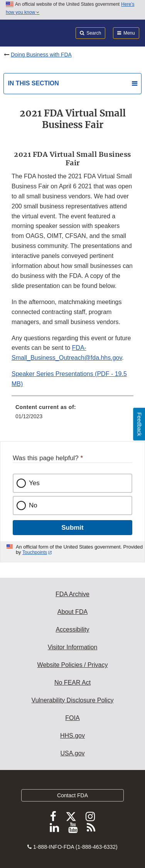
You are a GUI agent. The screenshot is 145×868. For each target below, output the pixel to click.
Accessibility (72, 629)
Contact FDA (72, 795)
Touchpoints (35, 552)
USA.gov (72, 753)
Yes (34, 483)
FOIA (72, 718)
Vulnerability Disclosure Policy (73, 700)
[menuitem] (72, 414)
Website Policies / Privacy (73, 665)
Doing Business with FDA (41, 55)
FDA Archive (72, 594)
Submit (72, 528)
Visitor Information (73, 647)
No (33, 505)
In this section (33, 83)
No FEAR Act (72, 683)
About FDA (72, 612)
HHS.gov (72, 736)
